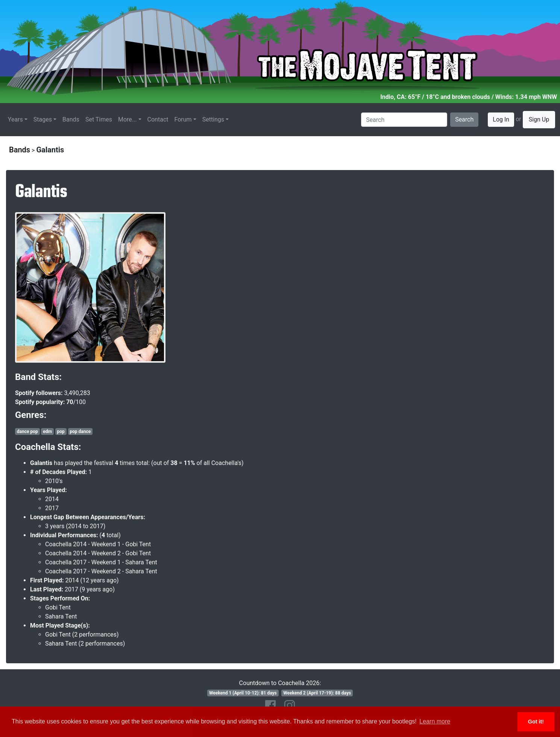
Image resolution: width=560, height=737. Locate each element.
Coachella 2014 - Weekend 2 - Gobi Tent (98, 553)
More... (127, 119)
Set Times (99, 119)
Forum (183, 119)
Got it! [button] (536, 722)
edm (47, 432)
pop (61, 432)
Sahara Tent (61, 616)
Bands (71, 119)
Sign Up (539, 119)
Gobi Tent (58, 607)
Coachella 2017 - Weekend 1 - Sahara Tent (101, 562)
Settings (213, 119)
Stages (43, 119)
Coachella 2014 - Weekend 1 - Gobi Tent (98, 544)
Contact (158, 119)
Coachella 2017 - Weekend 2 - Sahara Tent (101, 571)
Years (15, 119)
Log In (501, 119)
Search (464, 119)
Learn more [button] (435, 721)
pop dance (80, 432)
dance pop (27, 432)
